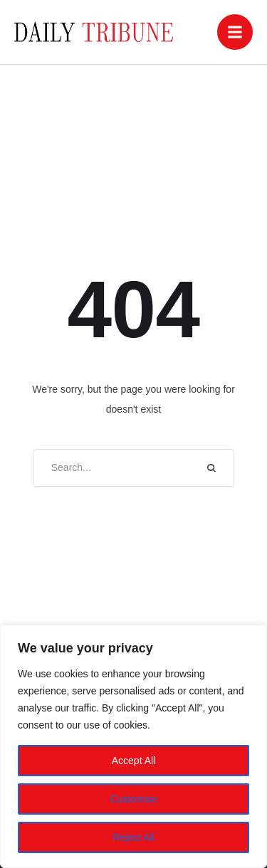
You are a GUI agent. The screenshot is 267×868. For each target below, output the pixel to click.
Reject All (133, 837)
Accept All (133, 761)
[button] (235, 32)
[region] (133, 746)
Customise (133, 799)
